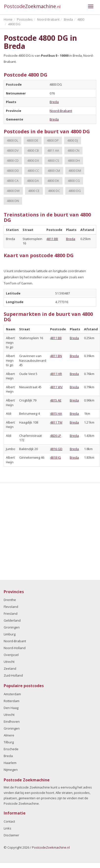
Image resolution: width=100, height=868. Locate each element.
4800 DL (13, 140)
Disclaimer (11, 835)
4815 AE (56, 400)
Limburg (10, 634)
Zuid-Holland (13, 675)
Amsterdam (12, 694)
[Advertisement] (46, 531)
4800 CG (74, 181)
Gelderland (12, 620)
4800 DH (74, 160)
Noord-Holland (15, 648)
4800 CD (13, 160)
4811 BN (56, 356)
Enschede (11, 749)
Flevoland (11, 607)
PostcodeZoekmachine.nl (51, 847)
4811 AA (53, 150)
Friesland (11, 614)
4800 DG (75, 191)
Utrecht (9, 662)
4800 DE (33, 140)
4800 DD (13, 171)
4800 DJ (73, 140)
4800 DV (13, 150)
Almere (9, 735)
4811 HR (56, 374)
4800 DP (53, 140)
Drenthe (10, 600)
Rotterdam (12, 701)
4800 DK (53, 181)
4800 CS (53, 160)
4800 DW (13, 191)
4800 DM (75, 171)
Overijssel (11, 655)
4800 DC (54, 191)
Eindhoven (12, 721)
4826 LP (56, 436)
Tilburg (9, 742)
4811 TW (56, 422)
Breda (54, 102)
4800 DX (33, 160)
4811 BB (52, 239)
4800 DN (13, 201)
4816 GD (56, 449)
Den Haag (11, 708)
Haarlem (10, 763)
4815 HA (56, 414)
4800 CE (34, 191)
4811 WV (56, 387)
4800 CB (33, 150)
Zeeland (10, 668)
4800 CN (73, 150)
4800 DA (33, 181)
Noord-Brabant (61, 111)
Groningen (12, 627)
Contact (9, 821)
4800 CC (33, 171)
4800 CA (13, 181)
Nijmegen (11, 770)
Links (7, 828)
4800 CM (54, 171)
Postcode (32, 6)
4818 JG (56, 457)
